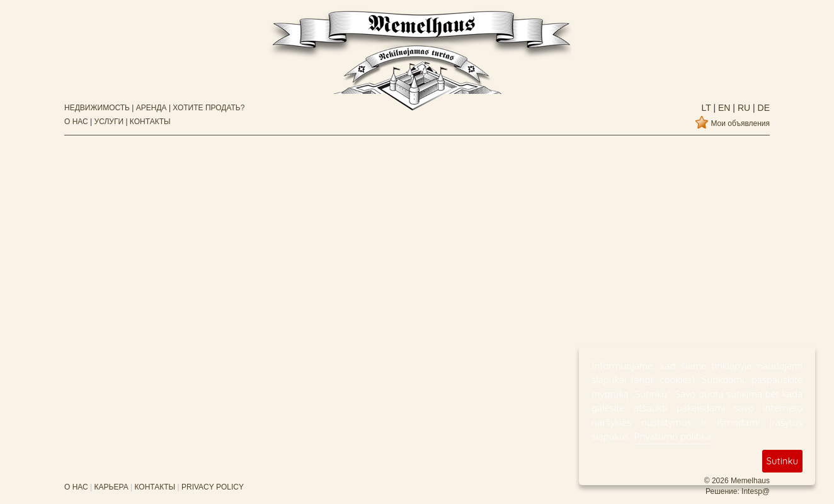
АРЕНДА (151, 108)
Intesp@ (756, 491)
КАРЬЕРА (111, 487)
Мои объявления (740, 123)
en (723, 108)
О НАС (76, 122)
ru (743, 108)
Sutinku (782, 461)
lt (706, 108)
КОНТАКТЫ (150, 122)
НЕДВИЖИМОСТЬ (97, 108)
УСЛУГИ (109, 122)
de (763, 108)
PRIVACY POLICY (213, 487)
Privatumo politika (672, 436)
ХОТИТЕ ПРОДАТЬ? (208, 108)
